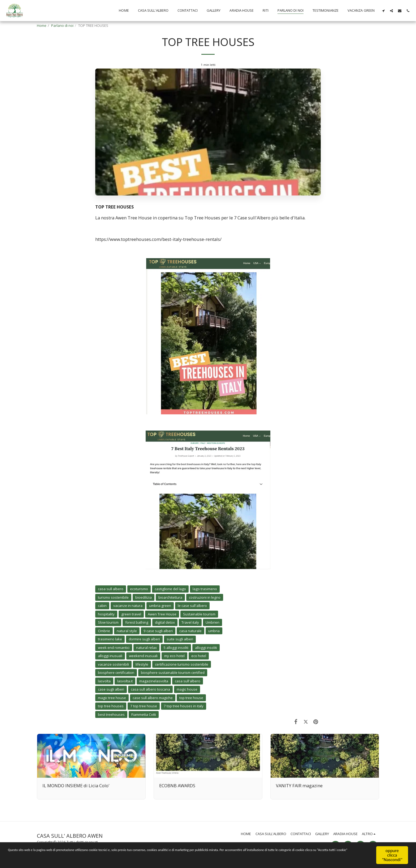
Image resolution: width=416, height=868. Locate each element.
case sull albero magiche (153, 698)
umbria (214, 631)
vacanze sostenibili (113, 664)
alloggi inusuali (110, 656)
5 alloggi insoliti (176, 648)
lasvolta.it (125, 681)
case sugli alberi (111, 689)
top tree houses (111, 706)
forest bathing (137, 622)
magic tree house (112, 698)
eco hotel (199, 656)
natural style (127, 631)
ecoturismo (139, 589)
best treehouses (111, 714)
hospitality (106, 614)
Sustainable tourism (199, 614)
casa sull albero (111, 589)
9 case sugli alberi (158, 631)
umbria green (160, 606)
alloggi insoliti (206, 648)
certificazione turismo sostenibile (182, 664)
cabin (102, 606)
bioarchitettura (170, 597)
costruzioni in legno (205, 597)
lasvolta (104, 681)
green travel (131, 614)
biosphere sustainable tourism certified (173, 673)
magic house (187, 689)
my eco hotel (174, 656)
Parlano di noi (62, 25)
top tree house (191, 698)
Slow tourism (108, 622)
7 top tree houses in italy (184, 706)
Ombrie (104, 631)
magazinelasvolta (154, 681)
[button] (383, 11)
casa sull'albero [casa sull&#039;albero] (188, 681)
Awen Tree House (162, 614)
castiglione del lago (170, 589)
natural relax (146, 648)
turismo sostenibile (113, 597)
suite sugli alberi (180, 639)
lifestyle (142, 664)
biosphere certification (116, 673)
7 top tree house (144, 706)
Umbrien (213, 622)
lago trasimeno (205, 589)
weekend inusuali (143, 656)
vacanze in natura (128, 606)
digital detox (165, 622)
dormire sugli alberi (144, 639)
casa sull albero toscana (150, 689)
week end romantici (114, 648)
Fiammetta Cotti (144, 714)
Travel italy (190, 622)
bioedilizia (144, 597)
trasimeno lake (110, 639)
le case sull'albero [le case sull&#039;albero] (192, 606)
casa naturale (190, 631)
